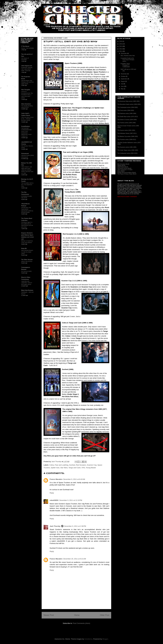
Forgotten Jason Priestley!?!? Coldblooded (125, 65)
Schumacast (25, 154)
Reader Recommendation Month (127, 173)
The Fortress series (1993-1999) (127, 123)
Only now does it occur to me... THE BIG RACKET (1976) (27, 119)
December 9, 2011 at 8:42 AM (74, 479)
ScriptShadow (26, 126)
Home (77, 615)
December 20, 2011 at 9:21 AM (74, 559)
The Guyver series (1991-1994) (126, 130)
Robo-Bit (24, 249)
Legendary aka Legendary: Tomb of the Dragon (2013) (27, 283)
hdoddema (88, 639)
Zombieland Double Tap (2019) (26, 197)
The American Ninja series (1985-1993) (128, 101)
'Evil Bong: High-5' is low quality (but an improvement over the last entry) (27, 225)
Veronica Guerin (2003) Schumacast (28, 156)
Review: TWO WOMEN (28, 48)
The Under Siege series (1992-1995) (128, 150)
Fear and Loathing (62, 465)
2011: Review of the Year (128, 56)
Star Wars (64, 468)
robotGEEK (54, 500)
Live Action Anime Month (124, 168)
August (123, 81)
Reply (52, 493)
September (124, 79)
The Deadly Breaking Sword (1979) (27, 107)
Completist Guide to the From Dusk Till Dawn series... (127, 60)
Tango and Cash (75, 468)
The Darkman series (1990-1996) (127, 114)
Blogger (105, 639)
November (124, 74)
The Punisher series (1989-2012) (127, 140)
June (122, 86)
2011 (121, 51)
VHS (83, 468)
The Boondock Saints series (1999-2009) (129, 104)
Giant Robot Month (123, 167)
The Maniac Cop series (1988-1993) (128, 136)
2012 (121, 49)
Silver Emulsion (26, 104)
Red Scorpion (81, 465)
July (122, 84)
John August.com (27, 66)
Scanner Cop (92, 465)
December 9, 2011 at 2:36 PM (75, 526)
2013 (121, 46)
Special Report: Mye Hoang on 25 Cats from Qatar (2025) (28, 82)
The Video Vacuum (27, 260)
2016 (121, 44)
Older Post (105, 615)
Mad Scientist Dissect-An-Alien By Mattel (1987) (27, 252)
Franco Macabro (56, 479)
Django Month (121, 166)
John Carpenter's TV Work (125, 170)
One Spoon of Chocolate (25, 59)
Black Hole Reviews (27, 290)
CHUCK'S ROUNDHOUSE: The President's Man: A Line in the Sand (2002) (27, 95)
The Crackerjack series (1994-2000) (128, 107)
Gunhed (72, 465)
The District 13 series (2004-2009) (127, 120)
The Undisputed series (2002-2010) (127, 153)
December (124, 53)
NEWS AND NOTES (27, 261)
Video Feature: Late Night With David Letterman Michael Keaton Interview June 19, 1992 (27, 170)
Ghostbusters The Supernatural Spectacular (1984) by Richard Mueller (27, 210)
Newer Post (49, 615)
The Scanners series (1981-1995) (127, 147)
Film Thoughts (26, 90)
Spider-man (55, 468)
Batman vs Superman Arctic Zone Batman (27, 242)
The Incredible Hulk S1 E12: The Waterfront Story (27, 185)
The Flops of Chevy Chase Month (127, 174)
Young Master (91, 468)
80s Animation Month (123, 164)
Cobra (52, 465)
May (122, 89)
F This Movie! (25, 46)
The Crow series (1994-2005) (126, 110)
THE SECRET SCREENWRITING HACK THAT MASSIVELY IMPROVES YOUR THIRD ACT (26, 132)
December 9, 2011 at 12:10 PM (71, 500)
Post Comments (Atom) (81, 623)
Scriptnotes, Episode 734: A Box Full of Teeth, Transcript (27, 69)
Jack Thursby (55, 526)
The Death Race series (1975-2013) (128, 117)
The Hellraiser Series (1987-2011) (127, 133)
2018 (121, 41)
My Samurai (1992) (26, 271)
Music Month (121, 171)
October (123, 76)
